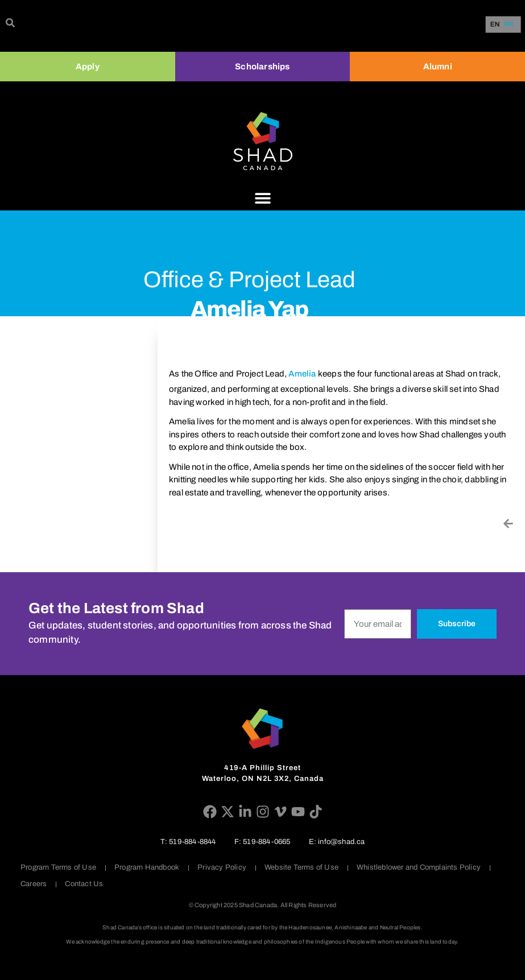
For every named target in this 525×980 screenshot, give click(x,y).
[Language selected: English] (504, 25)
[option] (509, 24)
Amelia (302, 374)
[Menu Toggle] (263, 198)
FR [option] (509, 25)
